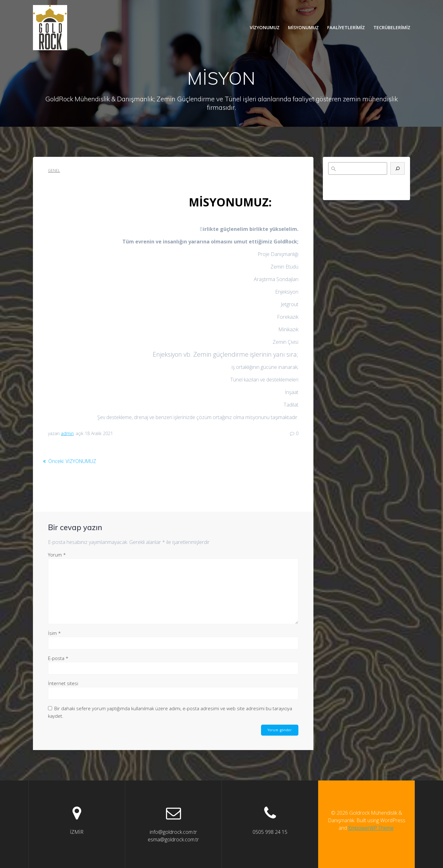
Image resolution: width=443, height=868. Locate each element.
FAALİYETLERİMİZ (346, 27)
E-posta (58, 658)
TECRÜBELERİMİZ (392, 27)
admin (67, 433)
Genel (54, 170)
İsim (54, 633)
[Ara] (398, 168)
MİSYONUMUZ (303, 27)
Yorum (57, 554)
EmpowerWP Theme (371, 828)
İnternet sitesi (63, 683)
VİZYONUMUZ (265, 27)
